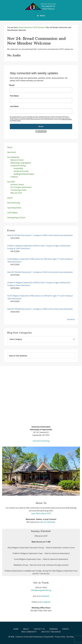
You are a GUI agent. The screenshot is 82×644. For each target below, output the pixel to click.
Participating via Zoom (16, 218)
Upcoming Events (14, 208)
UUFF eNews (12, 213)
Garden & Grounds (21, 171)
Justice (10, 198)
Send (41, 126)
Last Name (14, 106)
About (10, 147)
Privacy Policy (60, 637)
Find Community (14, 203)
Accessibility (18, 168)
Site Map (70, 637)
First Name (14, 96)
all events (71, 319)
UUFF (41, 6)
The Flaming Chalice (18, 190)
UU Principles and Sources (21, 187)
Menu (43, 16)
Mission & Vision (17, 160)
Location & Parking (18, 166)
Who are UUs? (16, 193)
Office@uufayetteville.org (41, 590)
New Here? (12, 152)
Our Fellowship (13, 157)
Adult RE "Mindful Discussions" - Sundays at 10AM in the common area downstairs (40, 235)
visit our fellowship (48, 522)
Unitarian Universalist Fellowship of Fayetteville (34, 637)
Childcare (14, 177)
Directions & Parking (41, 441)
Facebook (45, 596)
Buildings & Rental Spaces (24, 174)
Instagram (46, 602)
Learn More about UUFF (41, 513)
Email (12, 85)
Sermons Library (17, 184)
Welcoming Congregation (21, 163)
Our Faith (11, 182)
